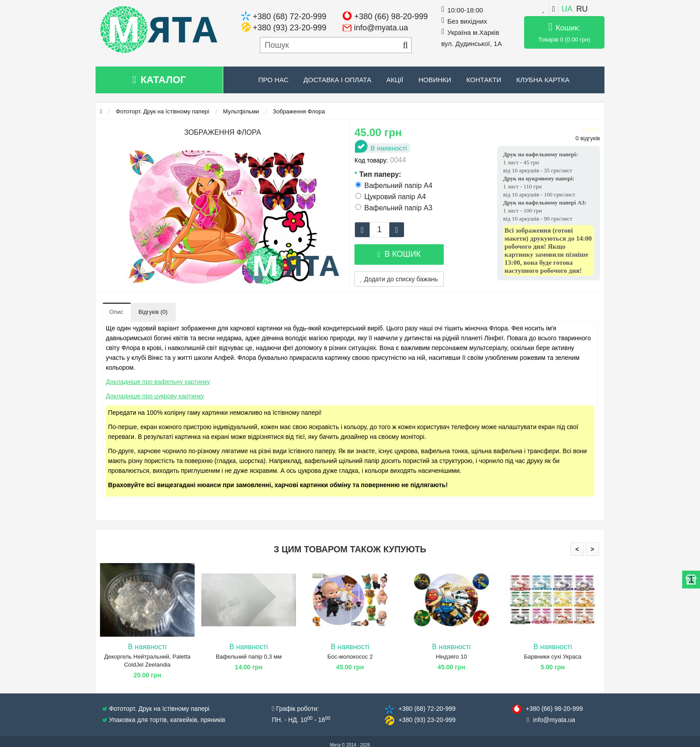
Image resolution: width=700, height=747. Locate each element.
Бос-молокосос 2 (350, 657)
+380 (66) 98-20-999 (391, 17)
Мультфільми (241, 111)
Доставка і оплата (337, 80)
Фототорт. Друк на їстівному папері (163, 111)
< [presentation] (577, 549)
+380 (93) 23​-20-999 (427, 720)
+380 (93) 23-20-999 (290, 28)
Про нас (274, 80)
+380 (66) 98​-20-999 (554, 709)
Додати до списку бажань (399, 279)
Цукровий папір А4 (391, 197)
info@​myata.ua (554, 720)
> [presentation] (592, 549)
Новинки (435, 80)
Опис (116, 312)
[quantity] (379, 230)
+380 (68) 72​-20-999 (427, 709)
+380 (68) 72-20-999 (290, 17)
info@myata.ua (381, 28)
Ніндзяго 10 (451, 657)
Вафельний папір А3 (394, 208)
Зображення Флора (299, 111)
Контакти (483, 80)
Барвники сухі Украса (553, 657)
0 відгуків (588, 138)
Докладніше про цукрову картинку (155, 396)
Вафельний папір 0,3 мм (249, 657)
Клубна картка (543, 80)
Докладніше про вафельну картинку (158, 382)
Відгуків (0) (153, 312)
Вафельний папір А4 (394, 186)
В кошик (399, 254)
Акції (395, 80)
